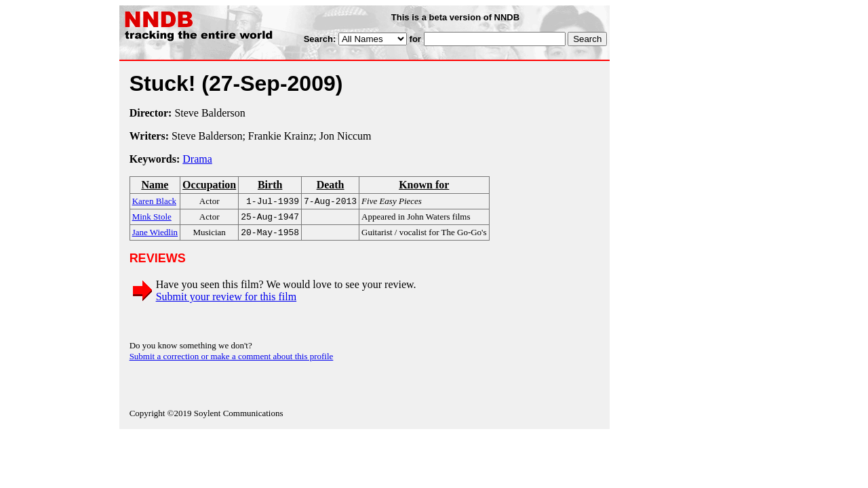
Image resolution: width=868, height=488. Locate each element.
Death (331, 185)
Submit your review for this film (226, 301)
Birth (270, 185)
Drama (197, 159)
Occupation (209, 185)
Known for (424, 185)
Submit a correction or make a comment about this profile (232, 360)
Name (155, 185)
